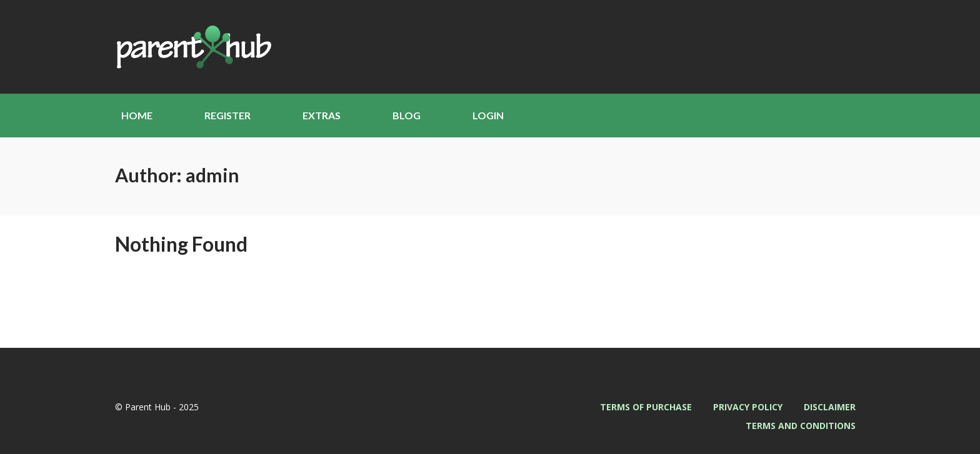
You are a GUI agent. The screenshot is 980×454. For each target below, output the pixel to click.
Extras (322, 115)
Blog (407, 115)
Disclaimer (830, 407)
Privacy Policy (748, 407)
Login (488, 115)
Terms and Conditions (801, 426)
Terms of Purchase (646, 407)
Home (137, 115)
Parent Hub (193, 47)
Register (227, 115)
